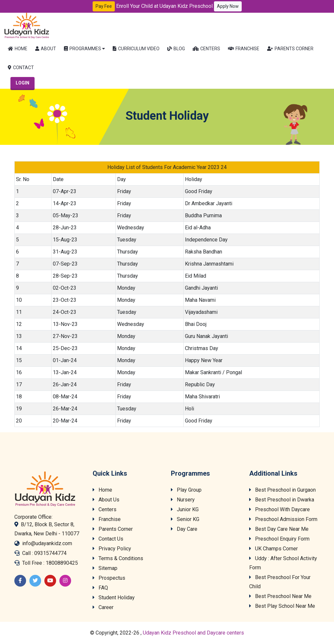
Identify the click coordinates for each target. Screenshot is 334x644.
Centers (206, 49)
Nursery (183, 500)
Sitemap (105, 568)
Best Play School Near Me (282, 606)
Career (103, 607)
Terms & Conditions (118, 558)
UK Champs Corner (273, 549)
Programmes (83, 49)
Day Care (184, 529)
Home (18, 49)
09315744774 (50, 553)
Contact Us (108, 539)
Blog (176, 49)
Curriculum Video (136, 49)
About (46, 49)
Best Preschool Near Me (280, 596)
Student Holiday (114, 598)
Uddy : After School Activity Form (283, 563)
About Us (106, 500)
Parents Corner (290, 49)
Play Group (186, 490)
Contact (21, 68)
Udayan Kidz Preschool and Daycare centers (193, 633)
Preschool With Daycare (280, 509)
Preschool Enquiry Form (279, 539)
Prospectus (109, 578)
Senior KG (185, 519)
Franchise (244, 49)
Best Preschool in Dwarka (282, 500)
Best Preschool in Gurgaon (282, 490)
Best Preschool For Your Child (280, 582)
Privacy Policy (112, 549)
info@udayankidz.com (47, 543)
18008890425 (62, 563)
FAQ (100, 588)
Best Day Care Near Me (279, 529)
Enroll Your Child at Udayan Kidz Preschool (179, 6)
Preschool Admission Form (283, 519)
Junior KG (185, 509)
